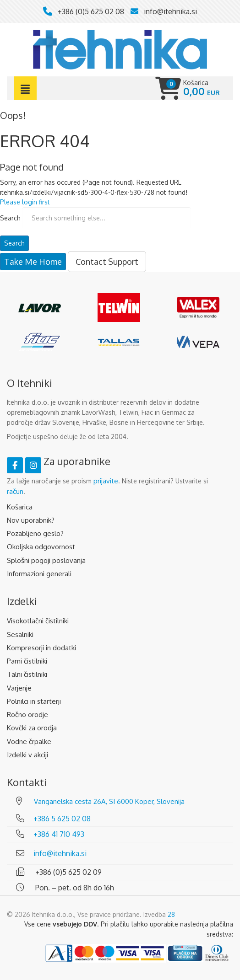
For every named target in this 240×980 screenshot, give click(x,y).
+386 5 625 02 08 (62, 819)
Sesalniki (20, 635)
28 (171, 914)
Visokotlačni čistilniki (38, 621)
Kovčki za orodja (32, 728)
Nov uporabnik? (31, 520)
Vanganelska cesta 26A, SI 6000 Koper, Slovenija (109, 801)
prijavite (106, 481)
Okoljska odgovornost (41, 547)
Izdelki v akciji (27, 755)
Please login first (25, 202)
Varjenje (19, 688)
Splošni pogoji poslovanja (46, 560)
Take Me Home (33, 262)
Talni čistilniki (27, 674)
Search (10, 218)
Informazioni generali (39, 574)
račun (15, 491)
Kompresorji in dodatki (41, 648)
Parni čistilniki (27, 661)
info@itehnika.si (170, 11)
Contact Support (107, 262)
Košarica (20, 507)
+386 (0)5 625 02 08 (91, 11)
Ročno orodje (27, 715)
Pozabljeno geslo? (35, 533)
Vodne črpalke (29, 742)
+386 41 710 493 (59, 834)
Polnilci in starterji (34, 701)
